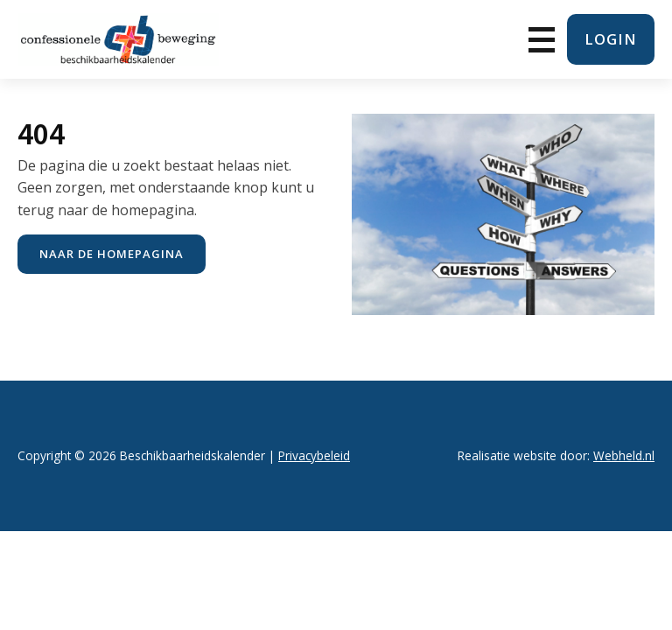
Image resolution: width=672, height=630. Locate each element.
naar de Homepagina (112, 254)
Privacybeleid (314, 455)
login (611, 39)
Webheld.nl (624, 455)
